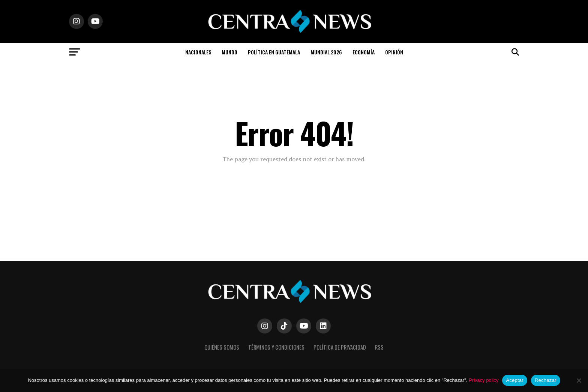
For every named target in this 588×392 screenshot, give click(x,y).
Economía (364, 52)
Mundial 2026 (326, 52)
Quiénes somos (222, 347)
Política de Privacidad (340, 347)
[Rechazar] (579, 380)
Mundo (229, 52)
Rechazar (546, 380)
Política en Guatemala (274, 52)
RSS (379, 347)
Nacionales (198, 52)
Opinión (394, 52)
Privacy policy (484, 380)
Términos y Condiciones (276, 347)
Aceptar (515, 380)
